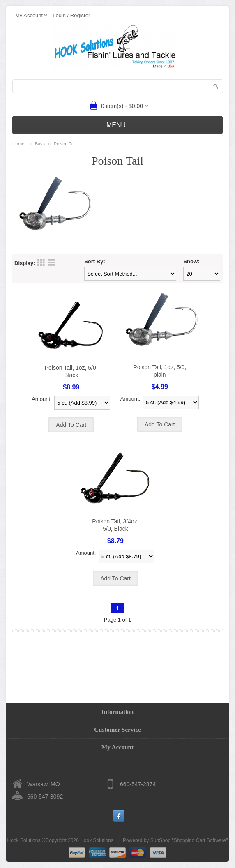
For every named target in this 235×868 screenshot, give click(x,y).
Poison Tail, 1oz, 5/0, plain (160, 371)
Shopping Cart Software (200, 840)
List (52, 262)
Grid (41, 262)
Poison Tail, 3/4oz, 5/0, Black (115, 525)
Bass (40, 144)
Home (18, 144)
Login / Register (71, 15)
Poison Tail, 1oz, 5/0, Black (71, 371)
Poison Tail (65, 144)
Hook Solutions (97, 840)
